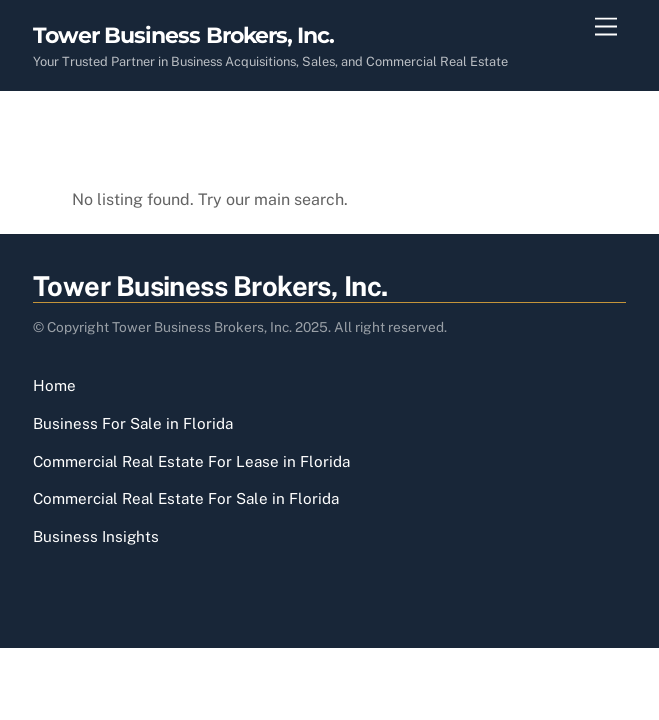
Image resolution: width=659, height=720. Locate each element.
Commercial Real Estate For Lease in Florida (191, 461)
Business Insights (96, 536)
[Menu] (606, 27)
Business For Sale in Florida (133, 423)
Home (54, 385)
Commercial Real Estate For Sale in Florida (186, 498)
